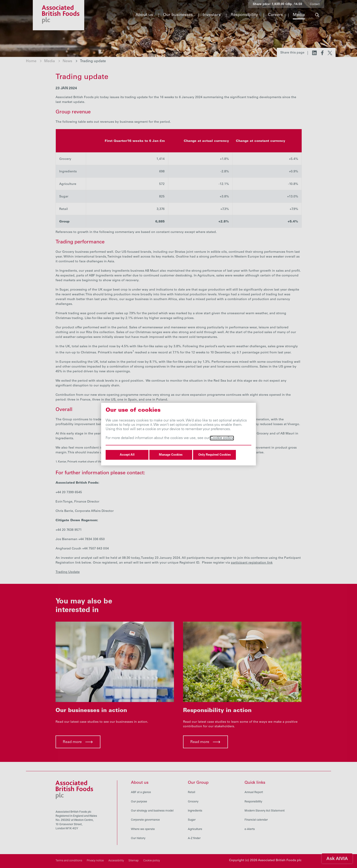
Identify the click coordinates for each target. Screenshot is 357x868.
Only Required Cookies (215, 455)
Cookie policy (222, 438)
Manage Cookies (171, 455)
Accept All (127, 455)
